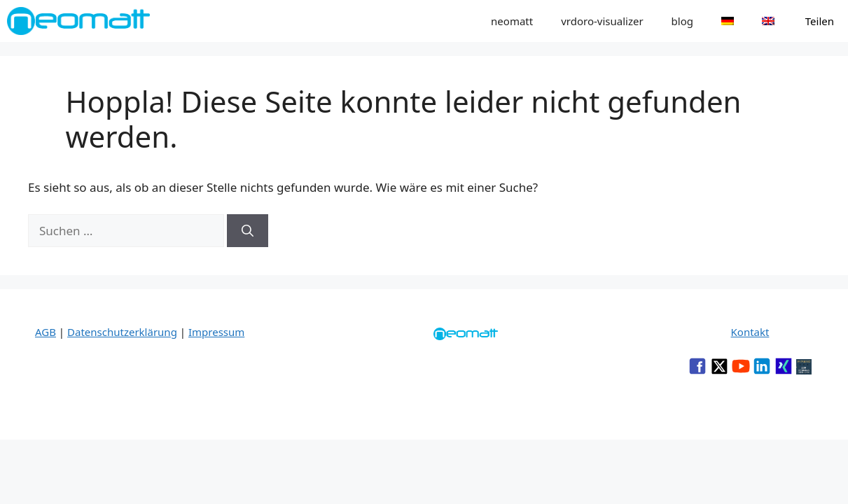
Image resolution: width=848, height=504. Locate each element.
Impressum (216, 332)
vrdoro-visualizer (602, 21)
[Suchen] (248, 231)
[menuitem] (728, 21)
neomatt (512, 21)
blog (682, 21)
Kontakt (750, 332)
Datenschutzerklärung (122, 332)
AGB (46, 332)
